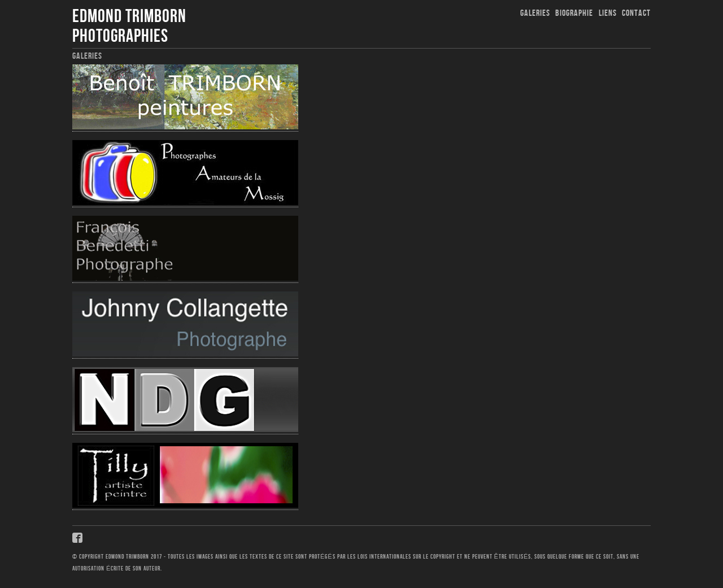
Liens (608, 13)
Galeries (535, 13)
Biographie (574, 13)
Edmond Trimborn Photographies (129, 27)
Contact (636, 13)
